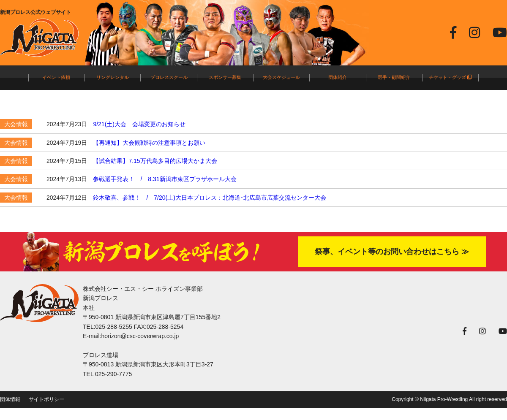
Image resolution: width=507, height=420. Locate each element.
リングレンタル (113, 77)
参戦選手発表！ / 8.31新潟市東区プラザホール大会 (165, 179)
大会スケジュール (281, 77)
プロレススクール (169, 77)
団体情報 (10, 399)
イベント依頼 (56, 77)
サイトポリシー (46, 399)
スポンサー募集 (225, 77)
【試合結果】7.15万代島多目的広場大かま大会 (155, 161)
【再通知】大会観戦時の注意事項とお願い (149, 143)
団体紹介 (338, 77)
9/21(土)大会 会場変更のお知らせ (139, 124)
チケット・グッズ (450, 77)
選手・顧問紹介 (394, 77)
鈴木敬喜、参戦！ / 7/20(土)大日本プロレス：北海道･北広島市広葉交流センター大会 (209, 198)
